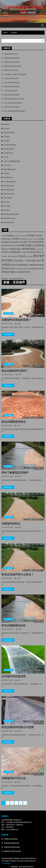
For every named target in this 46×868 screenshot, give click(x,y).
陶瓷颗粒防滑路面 (37, 265)
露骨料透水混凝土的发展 (12, 66)
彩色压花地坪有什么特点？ (18, 575)
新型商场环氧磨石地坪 (12, 58)
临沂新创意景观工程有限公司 (23, 9)
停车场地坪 (16, 236)
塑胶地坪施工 (30, 239)
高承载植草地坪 (9, 222)
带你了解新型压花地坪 (15, 473)
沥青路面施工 (16, 252)
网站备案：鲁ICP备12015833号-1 (23, 867)
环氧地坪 (7, 173)
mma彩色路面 (7, 236)
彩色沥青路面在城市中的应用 (14, 99)
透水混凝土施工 (34, 261)
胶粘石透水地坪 (9, 194)
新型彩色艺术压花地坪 (12, 107)
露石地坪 (6, 268)
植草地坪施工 (16, 249)
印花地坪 (31, 236)
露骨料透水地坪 (35, 269)
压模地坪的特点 (11, 524)
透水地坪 (39, 256)
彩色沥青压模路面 (10, 145)
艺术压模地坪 (8, 198)
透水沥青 (7, 202)
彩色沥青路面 (37, 242)
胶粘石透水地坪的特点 (12, 87)
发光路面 (23, 239)
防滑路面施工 (23, 265)
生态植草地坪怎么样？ (12, 78)
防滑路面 (7, 210)
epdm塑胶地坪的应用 (12, 83)
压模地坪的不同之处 (14, 778)
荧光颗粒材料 (30, 256)
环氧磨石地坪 (8, 178)
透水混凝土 (7, 206)
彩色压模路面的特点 (14, 422)
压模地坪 (39, 236)
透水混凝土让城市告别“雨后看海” (15, 74)
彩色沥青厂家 (25, 242)
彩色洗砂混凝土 (9, 149)
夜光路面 (7, 129)
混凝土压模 (26, 252)
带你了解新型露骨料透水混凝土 (15, 111)
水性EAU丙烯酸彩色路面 (12, 161)
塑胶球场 (36, 239)
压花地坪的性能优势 (14, 676)
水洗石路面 (38, 249)
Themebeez (6, 863)
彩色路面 (15, 246)
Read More (8, 334)
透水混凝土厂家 (21, 261)
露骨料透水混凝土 (10, 218)
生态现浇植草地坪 (10, 182)
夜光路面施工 (14, 242)
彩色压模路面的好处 (14, 626)
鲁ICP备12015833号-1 (17, 279)
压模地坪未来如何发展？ (12, 62)
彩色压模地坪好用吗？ (15, 371)
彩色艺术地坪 (7, 245)
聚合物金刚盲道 (9, 190)
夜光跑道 (41, 239)
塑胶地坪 (7, 124)
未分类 (6, 157)
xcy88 (19, 324)
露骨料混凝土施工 (24, 269)
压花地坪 (16, 239)
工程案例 (7, 137)
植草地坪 (7, 249)
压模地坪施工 (6, 239)
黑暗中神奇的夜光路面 (12, 95)
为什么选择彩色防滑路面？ (13, 103)
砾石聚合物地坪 (9, 186)
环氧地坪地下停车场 (11, 70)
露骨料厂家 (14, 269)
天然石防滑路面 (9, 133)
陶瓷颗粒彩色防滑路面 (11, 214)
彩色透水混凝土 (26, 245)
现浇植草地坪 (36, 252)
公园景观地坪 (23, 236)
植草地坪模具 (29, 249)
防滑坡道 (13, 265)
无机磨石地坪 (8, 153)
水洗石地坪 (7, 165)
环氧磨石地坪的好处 (11, 54)
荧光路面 (22, 256)
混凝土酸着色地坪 (10, 169)
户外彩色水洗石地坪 (11, 91)
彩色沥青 (7, 141)
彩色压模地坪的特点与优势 (18, 727)
